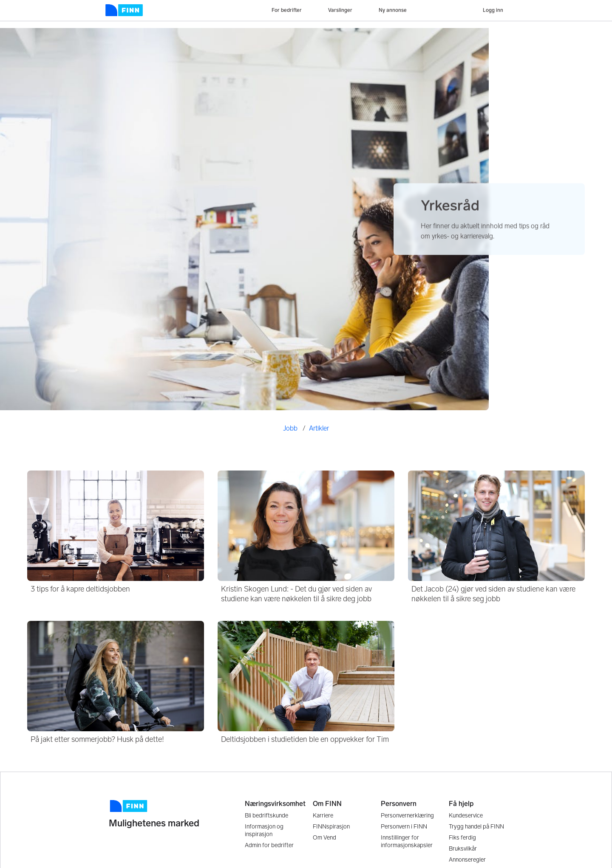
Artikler (319, 428)
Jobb (290, 428)
